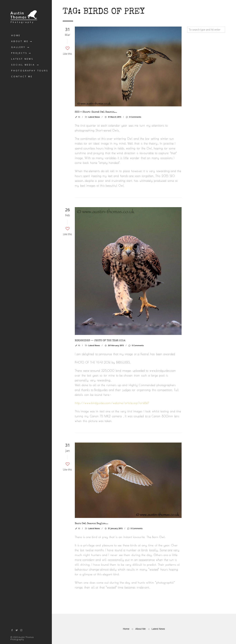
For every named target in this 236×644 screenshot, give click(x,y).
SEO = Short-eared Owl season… (96, 112)
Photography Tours (30, 71)
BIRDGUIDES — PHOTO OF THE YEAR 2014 (100, 341)
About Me (20, 41)
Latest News (22, 59)
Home (16, 35)
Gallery (18, 47)
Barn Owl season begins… (91, 524)
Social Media (23, 65)
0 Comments (133, 117)
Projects (19, 53)
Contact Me (22, 76)
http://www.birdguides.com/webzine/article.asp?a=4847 (112, 403)
